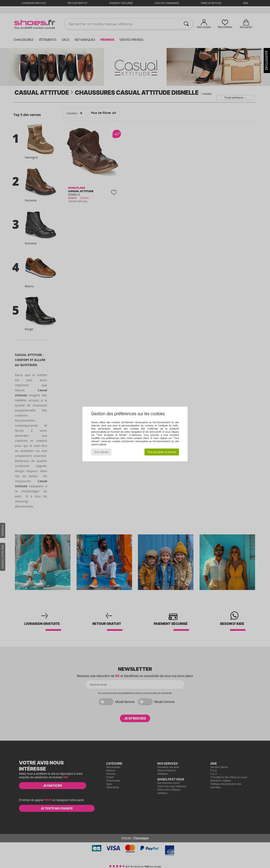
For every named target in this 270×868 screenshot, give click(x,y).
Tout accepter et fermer (162, 452)
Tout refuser (101, 452)
